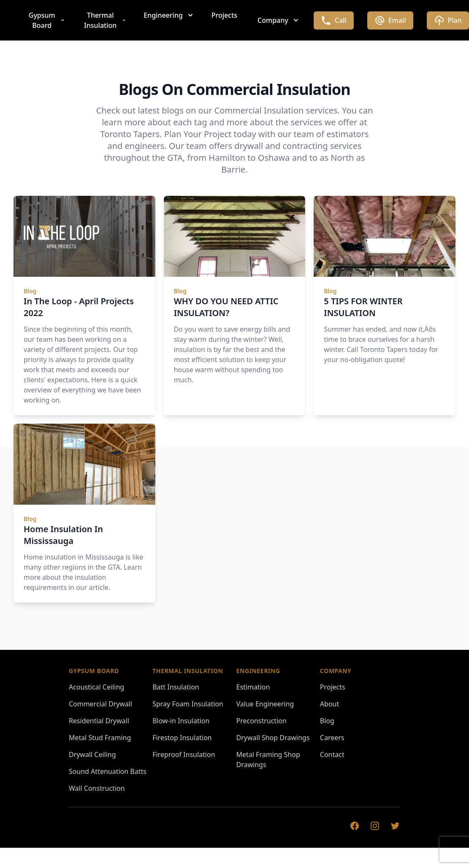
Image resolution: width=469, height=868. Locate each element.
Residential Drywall (99, 721)
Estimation (253, 687)
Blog (327, 721)
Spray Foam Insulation (188, 704)
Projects (224, 15)
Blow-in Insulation (181, 721)
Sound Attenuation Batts (108, 771)
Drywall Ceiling (92, 754)
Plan (448, 20)
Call (334, 20)
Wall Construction (97, 788)
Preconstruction (262, 721)
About (329, 704)
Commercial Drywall (100, 704)
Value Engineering (265, 704)
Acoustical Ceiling (96, 687)
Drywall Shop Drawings (273, 738)
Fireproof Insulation (184, 754)
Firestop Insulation (182, 738)
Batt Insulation (176, 687)
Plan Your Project (198, 134)
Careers (332, 738)
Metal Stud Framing (100, 738)
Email (390, 20)
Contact (332, 754)
